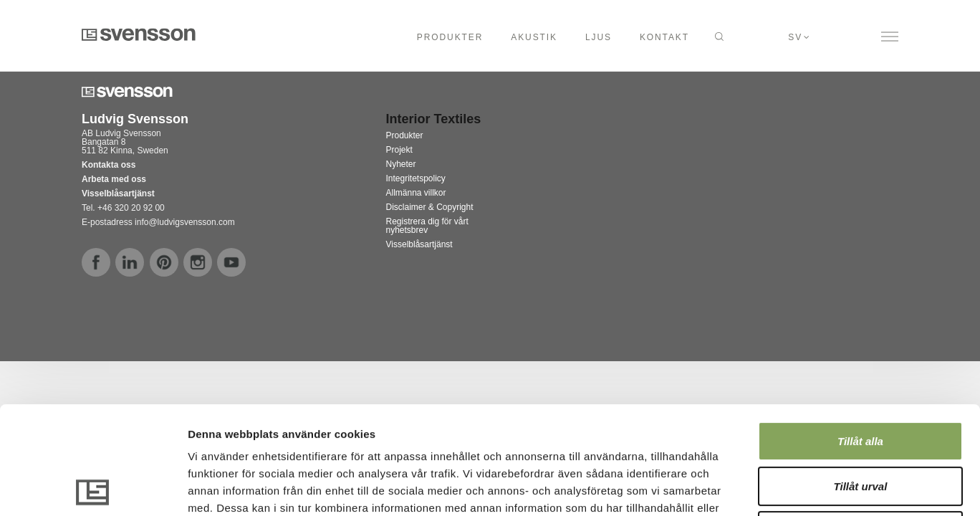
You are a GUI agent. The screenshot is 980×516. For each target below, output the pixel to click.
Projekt (399, 150)
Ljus (599, 37)
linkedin (130, 262)
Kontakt (664, 37)
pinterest (164, 262)
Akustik (534, 37)
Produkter (450, 37)
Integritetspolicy (416, 178)
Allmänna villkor (416, 193)
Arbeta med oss (114, 179)
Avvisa (860, 423)
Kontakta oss (109, 165)
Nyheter (401, 164)
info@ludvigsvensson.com (185, 222)
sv (795, 37)
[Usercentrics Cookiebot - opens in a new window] (93, 488)
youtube (231, 262)
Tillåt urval (861, 379)
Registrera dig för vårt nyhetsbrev (427, 226)
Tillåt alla (860, 334)
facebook (96, 262)
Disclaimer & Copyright (430, 207)
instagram (198, 262)
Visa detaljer (778, 488)
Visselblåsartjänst (419, 244)
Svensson (139, 34)
